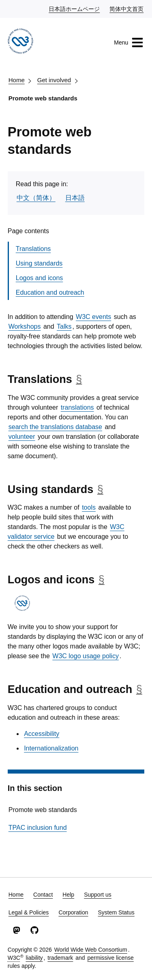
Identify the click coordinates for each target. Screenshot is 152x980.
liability (34, 958)
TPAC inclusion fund (38, 828)
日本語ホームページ (75, 9)
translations (77, 407)
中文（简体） (36, 198)
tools (89, 507)
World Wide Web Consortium (91, 950)
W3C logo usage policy (86, 656)
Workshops (25, 326)
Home (17, 80)
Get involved (54, 80)
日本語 (75, 198)
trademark (60, 958)
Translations (33, 249)
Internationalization (51, 748)
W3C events (93, 317)
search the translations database (55, 427)
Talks (64, 326)
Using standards (39, 263)
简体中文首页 (127, 9)
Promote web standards (43, 98)
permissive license (110, 958)
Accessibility (42, 734)
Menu (129, 43)
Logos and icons (40, 278)
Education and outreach (50, 292)
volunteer (22, 437)
